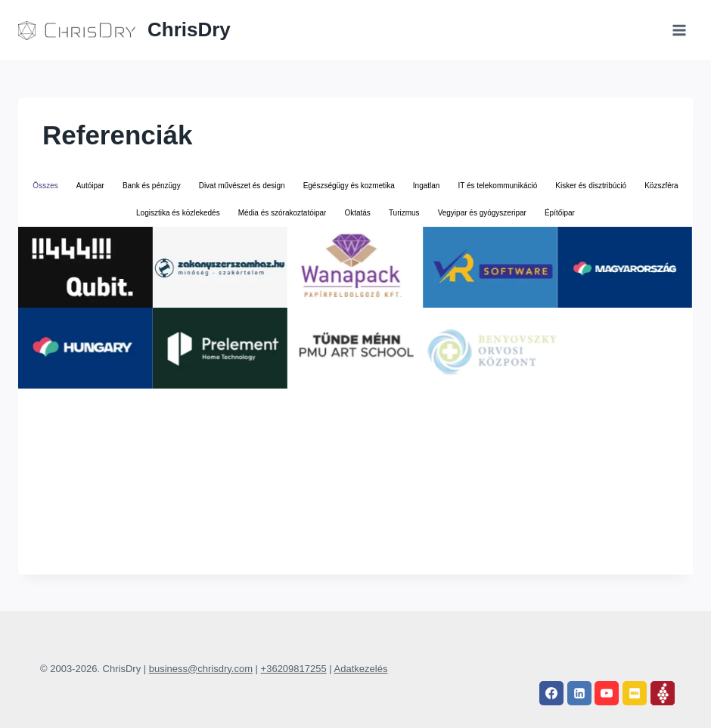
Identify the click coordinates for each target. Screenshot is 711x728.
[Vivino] (663, 693)
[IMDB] (635, 693)
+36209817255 (294, 669)
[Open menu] (679, 30)
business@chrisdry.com (201, 669)
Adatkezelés (361, 669)
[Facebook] (551, 693)
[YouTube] (607, 693)
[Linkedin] (579, 693)
